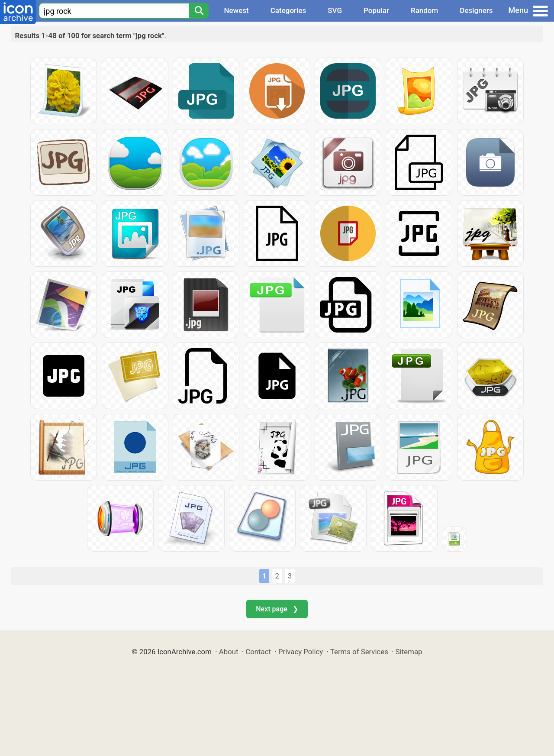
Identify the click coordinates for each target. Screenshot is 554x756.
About (229, 652)
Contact (258, 652)
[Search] (199, 11)
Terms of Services (359, 652)
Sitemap (409, 652)
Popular (376, 10)
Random (424, 10)
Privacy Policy (301, 652)
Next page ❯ (277, 609)
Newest (236, 10)
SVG (335, 10)
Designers (476, 10)
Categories (288, 10)
